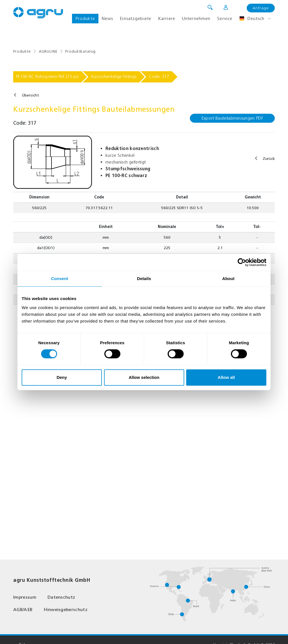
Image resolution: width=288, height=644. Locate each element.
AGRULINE (48, 51)
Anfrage (261, 8)
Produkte (85, 18)
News (107, 18)
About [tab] (228, 279)
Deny (62, 377)
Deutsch (252, 19)
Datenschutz (61, 597)
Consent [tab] (60, 279)
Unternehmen (196, 18)
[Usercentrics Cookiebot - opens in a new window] (242, 262)
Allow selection (144, 377)
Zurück (269, 159)
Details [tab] (144, 279)
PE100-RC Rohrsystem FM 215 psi (47, 77)
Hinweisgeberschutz (66, 610)
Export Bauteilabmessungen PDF (232, 118)
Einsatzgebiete (136, 18)
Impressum (25, 597)
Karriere (167, 18)
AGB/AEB (23, 610)
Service (225, 18)
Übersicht (30, 95)
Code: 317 (159, 77)
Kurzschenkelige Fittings (114, 77)
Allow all (226, 377)
